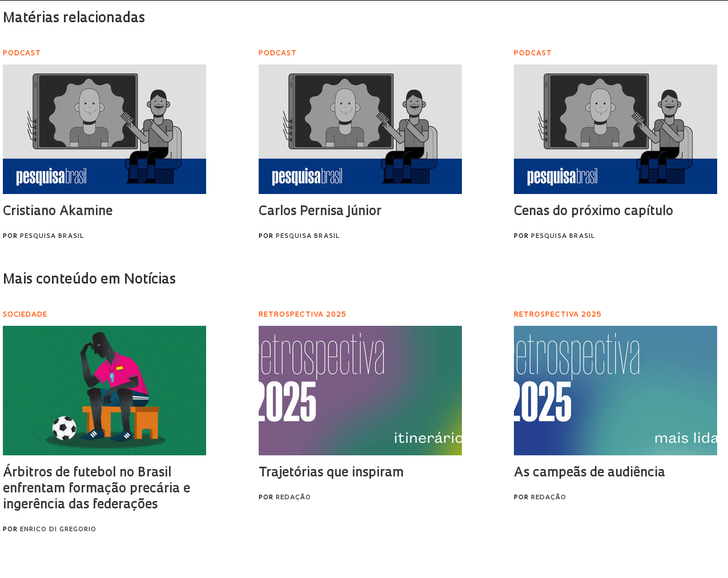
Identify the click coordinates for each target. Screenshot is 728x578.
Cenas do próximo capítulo (594, 212)
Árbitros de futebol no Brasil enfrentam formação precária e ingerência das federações (96, 489)
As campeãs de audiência (590, 473)
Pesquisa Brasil (52, 237)
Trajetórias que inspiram (331, 473)
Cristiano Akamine (58, 212)
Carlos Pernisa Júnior (320, 212)
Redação (293, 498)
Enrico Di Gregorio (58, 530)
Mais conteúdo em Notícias (89, 280)
